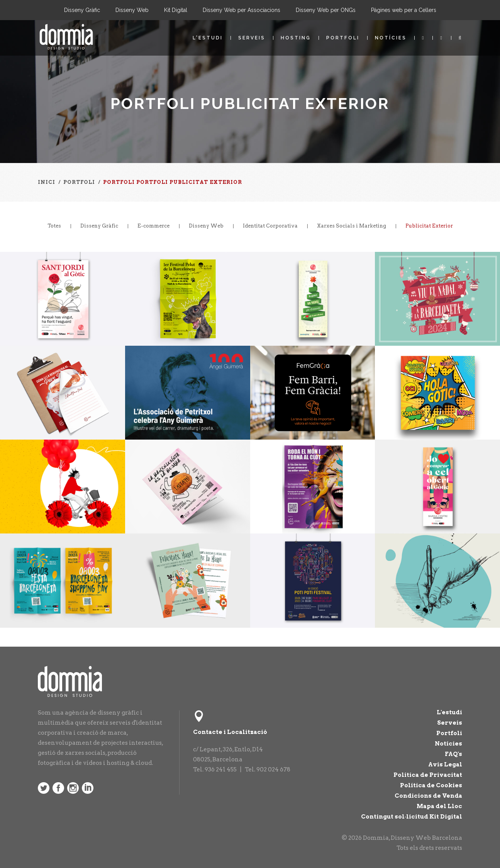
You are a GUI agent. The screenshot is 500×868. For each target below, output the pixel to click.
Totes (54, 226)
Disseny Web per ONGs (326, 10)
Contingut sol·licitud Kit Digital (412, 817)
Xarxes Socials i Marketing (352, 226)
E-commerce (153, 226)
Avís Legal (445, 764)
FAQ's (453, 754)
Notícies (391, 38)
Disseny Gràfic (82, 10)
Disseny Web (132, 10)
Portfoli (343, 38)
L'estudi (208, 38)
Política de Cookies (431, 785)
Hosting (296, 38)
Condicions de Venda (428, 796)
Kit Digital (176, 10)
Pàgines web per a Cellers (404, 10)
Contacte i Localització (230, 732)
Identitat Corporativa (270, 226)
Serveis (252, 38)
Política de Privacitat (428, 775)
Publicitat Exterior (429, 226)
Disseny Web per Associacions (242, 10)
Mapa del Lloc (439, 806)
